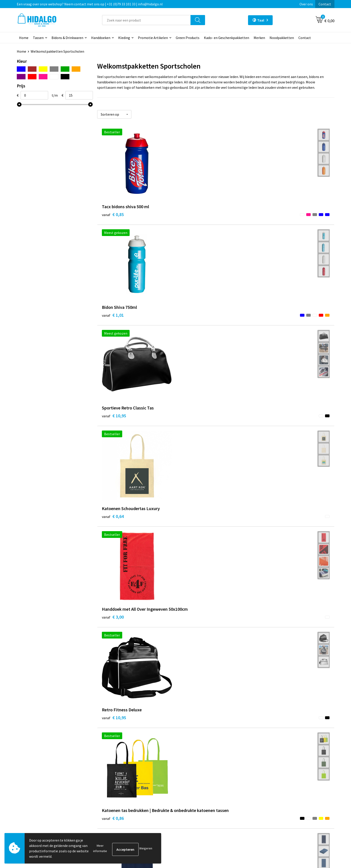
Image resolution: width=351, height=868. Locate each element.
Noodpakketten (282, 38)
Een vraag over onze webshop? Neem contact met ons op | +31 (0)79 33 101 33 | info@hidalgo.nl (90, 4)
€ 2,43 (192, 423)
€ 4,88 (271, 416)
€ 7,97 (271, 620)
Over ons (306, 4)
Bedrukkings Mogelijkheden (123, 806)
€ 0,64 (113, 311)
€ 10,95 (272, 213)
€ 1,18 (271, 521)
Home (24, 38)
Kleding (124, 38)
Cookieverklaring (273, 785)
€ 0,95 (192, 521)
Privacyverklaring (273, 792)
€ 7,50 (192, 626)
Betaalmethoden (194, 779)
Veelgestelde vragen (118, 799)
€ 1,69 (113, 620)
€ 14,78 (114, 725)
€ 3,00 (192, 318)
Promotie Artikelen (153, 38)
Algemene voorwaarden (278, 779)
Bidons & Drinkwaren (67, 38)
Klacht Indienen (193, 792)
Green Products (188, 38)
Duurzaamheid (113, 785)
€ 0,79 (113, 521)
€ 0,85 (113, 213)
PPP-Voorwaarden (274, 772)
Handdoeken (101, 38)
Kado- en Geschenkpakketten (227, 38)
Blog (106, 772)
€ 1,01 (192, 213)
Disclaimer (268, 799)
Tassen (38, 38)
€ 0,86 (113, 423)
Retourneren (191, 785)
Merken (259, 38)
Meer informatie (100, 848)
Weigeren (146, 848)
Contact (325, 4)
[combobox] (146, 20)
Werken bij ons (113, 779)
